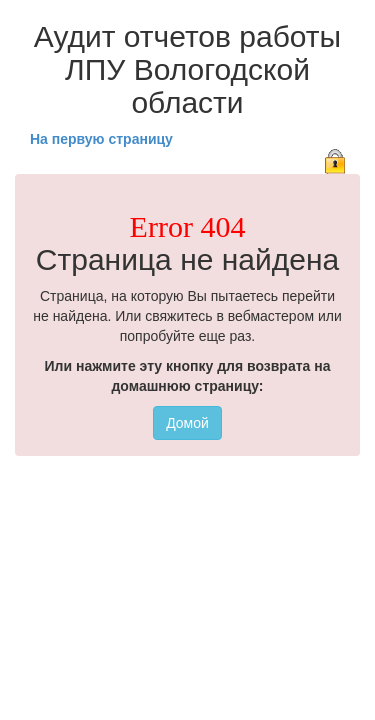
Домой (187, 423)
